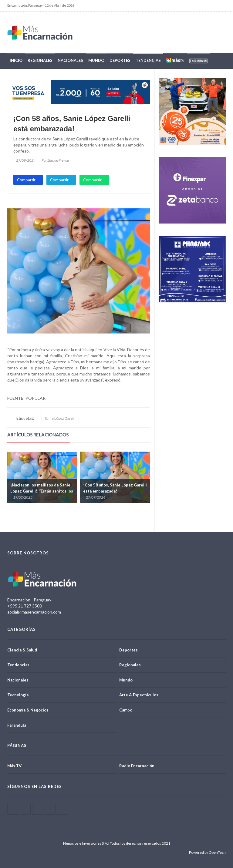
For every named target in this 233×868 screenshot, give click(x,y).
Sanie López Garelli (60, 419)
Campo (126, 710)
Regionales (40, 61)
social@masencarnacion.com (34, 612)
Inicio (16, 61)
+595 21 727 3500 (25, 606)
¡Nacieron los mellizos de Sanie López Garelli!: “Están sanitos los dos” (42, 491)
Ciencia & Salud (22, 650)
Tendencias (148, 61)
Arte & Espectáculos (139, 695)
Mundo (96, 61)
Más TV (14, 766)
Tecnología (18, 695)
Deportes (120, 61)
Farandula (17, 725)
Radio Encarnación (137, 766)
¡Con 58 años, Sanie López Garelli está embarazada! (72, 124)
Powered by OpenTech (207, 853)
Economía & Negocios (28, 710)
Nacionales (70, 61)
